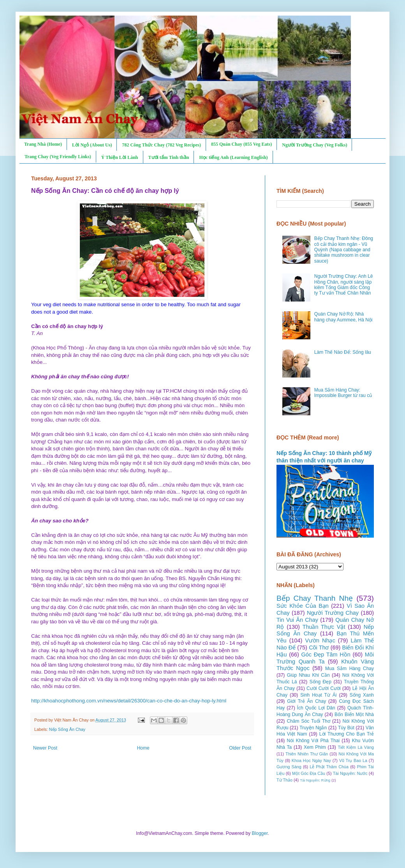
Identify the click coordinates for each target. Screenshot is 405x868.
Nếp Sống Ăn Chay (67, 729)
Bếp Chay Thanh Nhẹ (315, 598)
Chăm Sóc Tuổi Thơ (308, 721)
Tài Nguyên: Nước (350, 773)
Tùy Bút (346, 728)
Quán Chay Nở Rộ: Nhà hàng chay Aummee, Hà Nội (343, 317)
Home (143, 748)
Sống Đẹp (320, 682)
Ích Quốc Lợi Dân (316, 708)
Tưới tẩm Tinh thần (169, 157)
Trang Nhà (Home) (43, 144)
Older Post (240, 748)
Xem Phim (315, 747)
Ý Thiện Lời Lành (120, 157)
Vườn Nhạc (320, 640)
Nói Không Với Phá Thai (313, 741)
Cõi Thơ (319, 647)
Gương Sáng (289, 767)
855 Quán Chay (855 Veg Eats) (241, 144)
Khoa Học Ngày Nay (311, 760)
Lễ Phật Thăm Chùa (329, 767)
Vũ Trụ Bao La (353, 760)
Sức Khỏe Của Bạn (303, 606)
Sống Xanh (362, 695)
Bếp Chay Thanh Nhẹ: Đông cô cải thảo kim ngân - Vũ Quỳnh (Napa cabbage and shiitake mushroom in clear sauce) (344, 250)
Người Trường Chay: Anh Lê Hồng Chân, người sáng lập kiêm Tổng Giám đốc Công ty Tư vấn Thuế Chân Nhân (344, 285)
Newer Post (45, 748)
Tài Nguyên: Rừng (315, 780)
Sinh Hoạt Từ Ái (318, 695)
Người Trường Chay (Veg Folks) (314, 145)
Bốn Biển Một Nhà (354, 715)
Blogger (260, 833)
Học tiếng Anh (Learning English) (233, 157)
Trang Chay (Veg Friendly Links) (58, 157)
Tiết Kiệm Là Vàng (356, 747)
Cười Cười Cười (324, 688)
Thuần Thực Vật (324, 627)
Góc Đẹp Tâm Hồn (326, 655)
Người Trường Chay (333, 613)
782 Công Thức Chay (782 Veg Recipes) (161, 145)
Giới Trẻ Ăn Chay (306, 701)
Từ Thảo (284, 780)
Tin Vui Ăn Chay (297, 620)
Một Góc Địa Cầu (309, 773)
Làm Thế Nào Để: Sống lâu (343, 352)
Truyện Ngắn (313, 728)
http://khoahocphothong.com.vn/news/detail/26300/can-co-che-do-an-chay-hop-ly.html (129, 701)
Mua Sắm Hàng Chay (350, 669)
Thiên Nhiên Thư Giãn (307, 754)
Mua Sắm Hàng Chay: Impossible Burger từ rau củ (343, 393)
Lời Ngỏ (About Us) (92, 145)
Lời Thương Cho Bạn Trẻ (347, 734)
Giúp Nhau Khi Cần (308, 675)
